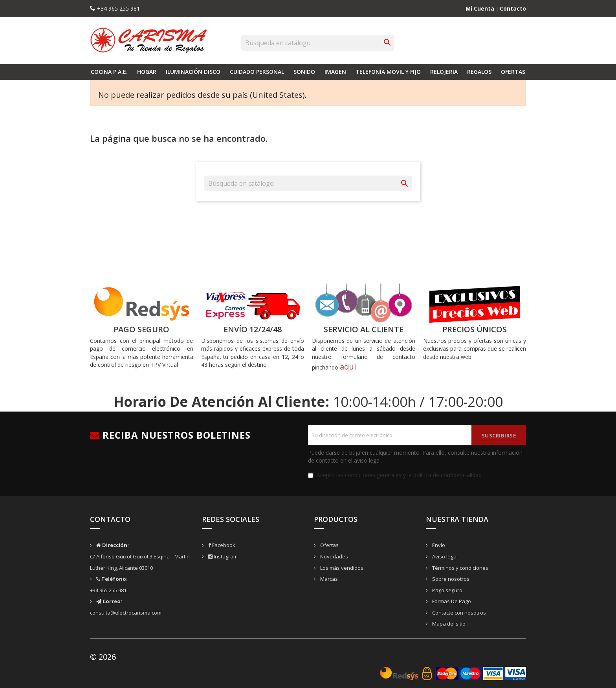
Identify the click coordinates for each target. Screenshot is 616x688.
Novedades (334, 556)
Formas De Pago (451, 601)
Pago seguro (447, 590)
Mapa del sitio (448, 624)
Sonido (304, 72)
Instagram (222, 556)
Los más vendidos (341, 568)
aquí (348, 367)
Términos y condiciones (460, 568)
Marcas (328, 579)
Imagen (335, 72)
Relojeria (444, 72)
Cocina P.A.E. (109, 72)
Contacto (513, 8)
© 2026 (103, 657)
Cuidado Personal (257, 72)
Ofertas (513, 72)
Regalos (479, 72)
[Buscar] (318, 43)
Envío (438, 545)
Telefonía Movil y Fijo (388, 72)
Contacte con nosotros (458, 613)
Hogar (147, 72)
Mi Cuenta (481, 8)
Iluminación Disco (193, 72)
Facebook (221, 545)
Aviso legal (444, 556)
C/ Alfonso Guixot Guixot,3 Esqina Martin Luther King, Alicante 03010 (140, 556)
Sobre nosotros (450, 579)
